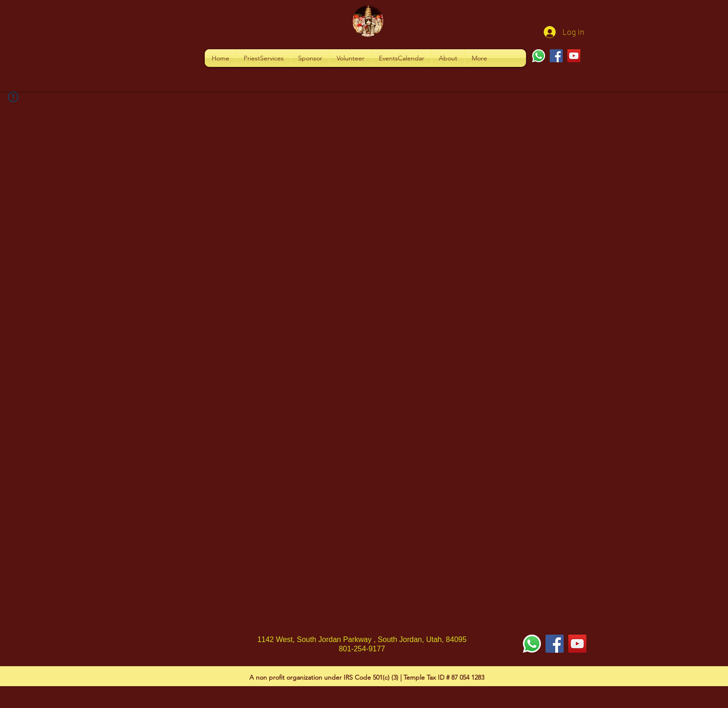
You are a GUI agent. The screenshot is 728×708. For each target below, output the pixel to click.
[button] (264, 58)
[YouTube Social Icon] (577, 644)
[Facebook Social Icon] (555, 644)
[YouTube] (574, 56)
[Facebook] (556, 56)
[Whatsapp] (539, 56)
